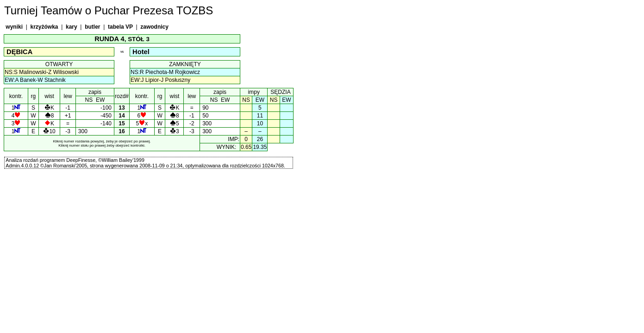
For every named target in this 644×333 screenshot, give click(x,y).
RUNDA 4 (109, 39)
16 (122, 131)
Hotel (141, 52)
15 (122, 123)
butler (93, 27)
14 (122, 116)
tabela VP (120, 27)
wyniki (14, 27)
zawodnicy (154, 27)
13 (122, 108)
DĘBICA (19, 52)
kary (72, 27)
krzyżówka (44, 27)
